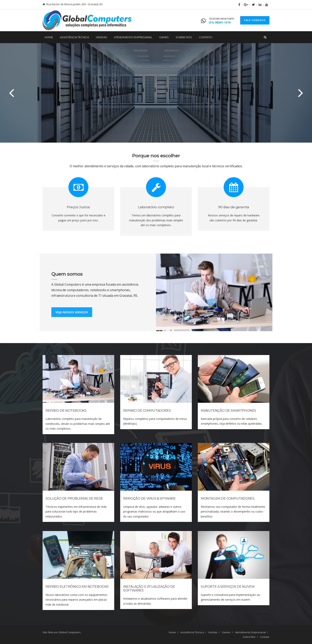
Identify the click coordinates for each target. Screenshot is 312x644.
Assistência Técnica (74, 37)
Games (164, 37)
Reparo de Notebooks (66, 411)
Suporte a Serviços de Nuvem (228, 587)
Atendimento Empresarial (133, 37)
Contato (206, 37)
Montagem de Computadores (228, 499)
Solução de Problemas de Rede (74, 499)
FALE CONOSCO (255, 20)
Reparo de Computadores (147, 411)
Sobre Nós (184, 37)
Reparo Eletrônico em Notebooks (77, 587)
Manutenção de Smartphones (228, 411)
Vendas (101, 37)
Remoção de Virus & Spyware (149, 499)
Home (49, 37)
